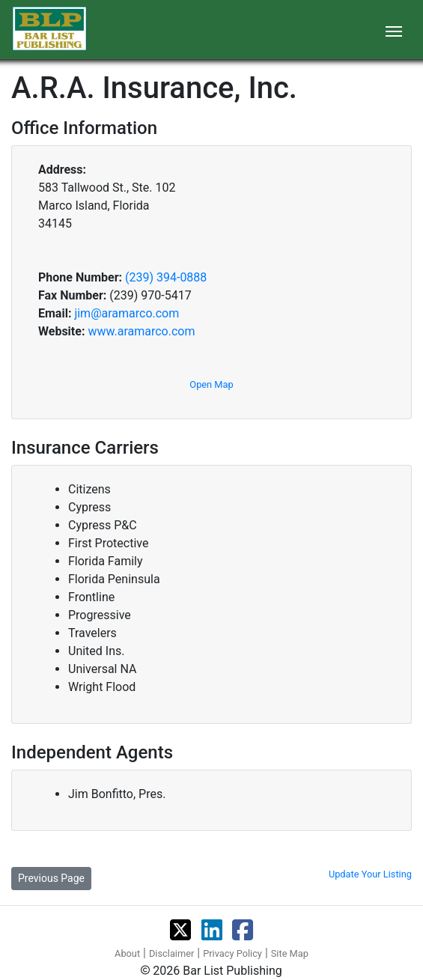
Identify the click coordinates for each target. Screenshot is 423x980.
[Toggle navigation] (394, 30)
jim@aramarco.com (127, 313)
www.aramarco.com (141, 331)
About (127, 953)
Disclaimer (171, 953)
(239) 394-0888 (166, 277)
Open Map (211, 384)
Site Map (290, 953)
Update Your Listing (370, 874)
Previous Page (51, 878)
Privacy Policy (232, 953)
